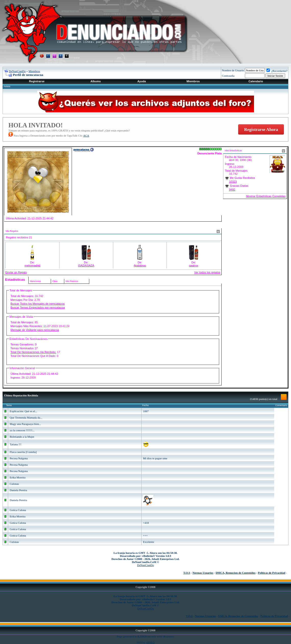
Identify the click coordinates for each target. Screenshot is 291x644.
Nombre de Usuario (233, 70)
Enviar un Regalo (16, 272)
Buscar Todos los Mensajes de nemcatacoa (37, 304)
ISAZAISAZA (86, 265)
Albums (96, 81)
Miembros (34, 71)
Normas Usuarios (203, 573)
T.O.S (187, 573)
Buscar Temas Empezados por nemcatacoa (38, 307)
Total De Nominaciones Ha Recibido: (33, 352)
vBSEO (150, 642)
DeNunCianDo (17, 71)
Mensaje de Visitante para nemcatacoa (35, 330)
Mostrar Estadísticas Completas (266, 196)
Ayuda (142, 81)
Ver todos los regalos (207, 272)
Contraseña (228, 76)
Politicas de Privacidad (272, 573)
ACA (86, 136)
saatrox (194, 265)
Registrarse (37, 81)
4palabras (140, 265)
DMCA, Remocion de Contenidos (235, 573)
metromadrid (32, 265)
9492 (232, 190)
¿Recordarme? (277, 71)
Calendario (256, 81)
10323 (233, 182)
